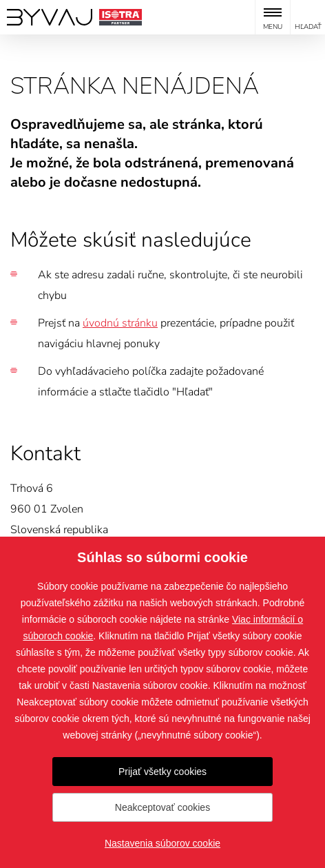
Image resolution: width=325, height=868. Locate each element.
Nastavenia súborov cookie (162, 843)
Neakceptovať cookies (162, 807)
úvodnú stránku (120, 323)
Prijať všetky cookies (162, 772)
